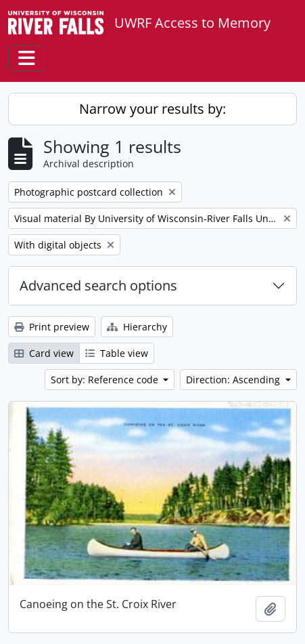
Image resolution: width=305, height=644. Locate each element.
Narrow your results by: (152, 109)
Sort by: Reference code (106, 380)
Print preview (52, 327)
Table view (117, 353)
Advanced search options (98, 285)
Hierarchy (137, 327)
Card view (44, 353)
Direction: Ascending (234, 380)
